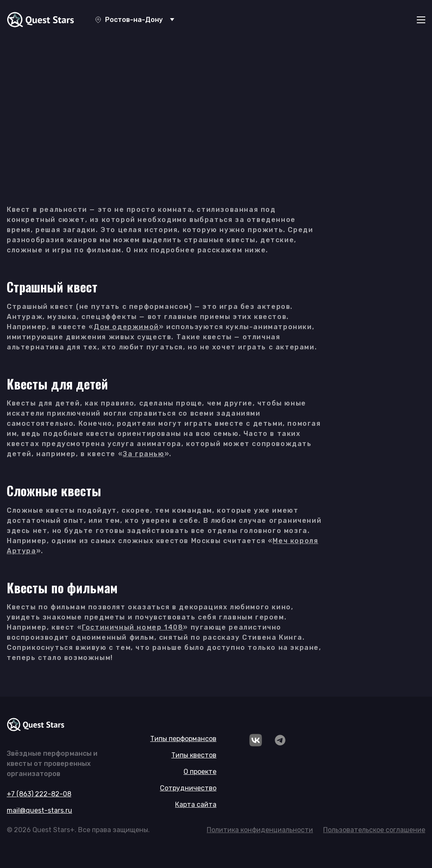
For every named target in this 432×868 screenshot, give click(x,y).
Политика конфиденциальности (260, 830)
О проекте (200, 772)
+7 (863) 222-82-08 (39, 794)
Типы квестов (194, 755)
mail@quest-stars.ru (39, 810)
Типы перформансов (183, 739)
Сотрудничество (188, 788)
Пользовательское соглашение (374, 830)
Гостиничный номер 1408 (132, 627)
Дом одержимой (126, 327)
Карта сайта (196, 804)
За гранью (143, 454)
